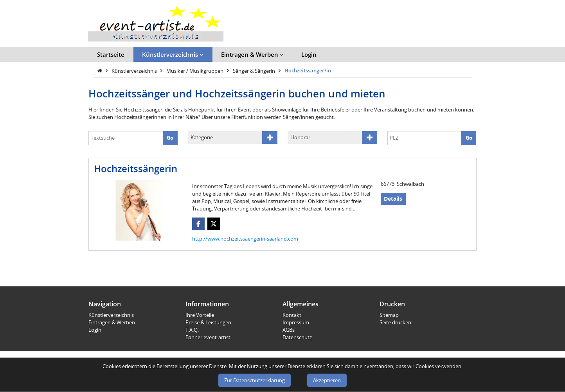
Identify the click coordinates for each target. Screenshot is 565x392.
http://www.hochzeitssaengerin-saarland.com (245, 239)
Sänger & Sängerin (255, 70)
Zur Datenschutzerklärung (255, 380)
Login (309, 54)
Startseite (111, 54)
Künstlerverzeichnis (173, 54)
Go (170, 138)
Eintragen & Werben (252, 54)
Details (393, 199)
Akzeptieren (327, 380)
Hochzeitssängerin (136, 168)
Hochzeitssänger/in (308, 70)
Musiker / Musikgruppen (195, 70)
